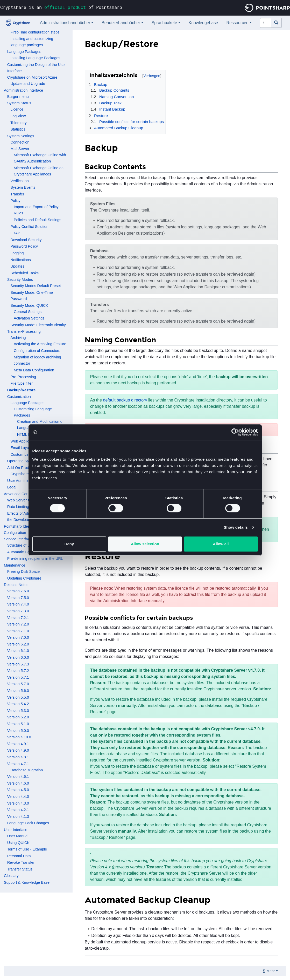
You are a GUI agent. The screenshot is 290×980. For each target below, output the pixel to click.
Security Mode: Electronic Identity (38, 325)
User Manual (18, 836)
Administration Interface (23, 90)
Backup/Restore (22, 390)
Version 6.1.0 (18, 651)
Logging (17, 253)
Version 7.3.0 (18, 611)
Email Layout (21, 448)
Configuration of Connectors (37, 351)
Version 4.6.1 (18, 777)
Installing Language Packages (35, 58)
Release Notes (16, 585)
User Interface (16, 830)
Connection (20, 142)
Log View (18, 116)
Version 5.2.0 (18, 717)
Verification (19, 181)
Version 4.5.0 (18, 790)
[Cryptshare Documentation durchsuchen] (266, 23)
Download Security (26, 240)
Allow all (221, 544)
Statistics (18, 129)
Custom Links (22, 454)
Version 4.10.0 (19, 737)
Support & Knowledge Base (27, 882)
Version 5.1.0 (18, 724)
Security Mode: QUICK (29, 305)
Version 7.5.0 (18, 598)
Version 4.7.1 (18, 764)
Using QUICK (18, 843)
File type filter (22, 383)
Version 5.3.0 (18, 711)
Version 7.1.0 (18, 631)
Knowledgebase (203, 23)
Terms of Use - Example (27, 849)
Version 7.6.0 (18, 591)
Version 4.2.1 (18, 810)
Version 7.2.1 (18, 618)
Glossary (11, 876)
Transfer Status (20, 869)
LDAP (15, 233)
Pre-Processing (23, 377)
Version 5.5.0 (18, 697)
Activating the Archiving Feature (40, 344)
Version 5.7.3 (18, 664)
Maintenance (15, 565)
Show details (236, 527)
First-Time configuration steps (35, 32)
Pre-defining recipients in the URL (35, 559)
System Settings (21, 136)
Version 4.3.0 (18, 803)
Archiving (18, 338)
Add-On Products (22, 468)
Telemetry (18, 123)
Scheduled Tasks (24, 273)
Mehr (271, 971)
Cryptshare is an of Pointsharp (61, 7)
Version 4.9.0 (18, 750)
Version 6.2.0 (18, 644)
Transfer (17, 194)
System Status (19, 103)
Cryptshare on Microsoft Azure (32, 77)
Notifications (20, 260)
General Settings (28, 312)
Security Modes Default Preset (36, 286)
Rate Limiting (18, 507)
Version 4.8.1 (18, 757)
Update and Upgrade (28, 84)
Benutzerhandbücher (121, 23)
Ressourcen (237, 23)
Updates (17, 266)
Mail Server (20, 149)
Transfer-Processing (24, 331)
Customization (19, 397)
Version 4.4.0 (18, 797)
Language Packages (24, 52)
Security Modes (20, 280)
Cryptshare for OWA (27, 474)
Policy (15, 201)
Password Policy (24, 246)
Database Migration (27, 770)
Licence (17, 109)
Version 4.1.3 (18, 816)
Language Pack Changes (28, 823)
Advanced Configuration (24, 494)
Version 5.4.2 (18, 704)
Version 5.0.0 (18, 731)
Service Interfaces (19, 539)
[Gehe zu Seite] (276, 23)
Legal (12, 487)
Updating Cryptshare (24, 578)
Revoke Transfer (21, 862)
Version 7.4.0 (18, 604)
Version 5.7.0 (18, 684)
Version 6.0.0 (18, 657)
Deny (69, 544)
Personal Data (19, 856)
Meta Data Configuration (34, 370)
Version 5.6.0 (18, 691)
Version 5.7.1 (18, 677)
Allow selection (145, 544)
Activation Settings (29, 318)
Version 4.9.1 (18, 744)
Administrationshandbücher (65, 23)
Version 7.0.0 (18, 637)
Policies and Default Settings (37, 220)
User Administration (23, 481)
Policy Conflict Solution (29, 227)
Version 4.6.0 (18, 783)
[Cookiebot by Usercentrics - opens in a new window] (235, 432)
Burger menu (18, 97)
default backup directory (125, 400)
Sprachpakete (164, 23)
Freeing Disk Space (24, 571)
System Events (23, 187)
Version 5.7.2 (18, 671)
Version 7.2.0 (18, 624)
